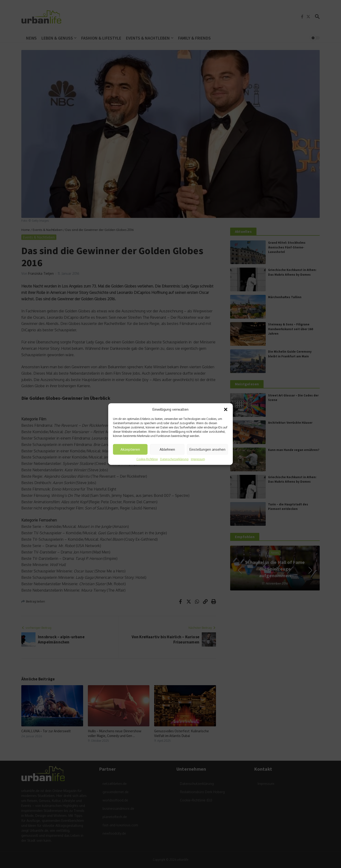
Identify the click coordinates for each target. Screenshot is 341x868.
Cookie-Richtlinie (147, 459)
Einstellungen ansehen (207, 449)
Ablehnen (167, 449)
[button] (226, 409)
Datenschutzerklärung (174, 459)
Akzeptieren (130, 449)
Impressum (198, 459)
